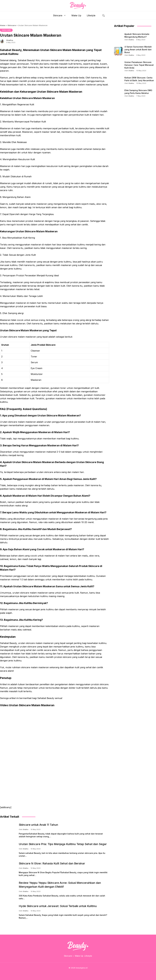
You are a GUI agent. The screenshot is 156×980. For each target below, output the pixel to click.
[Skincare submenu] (73, 956)
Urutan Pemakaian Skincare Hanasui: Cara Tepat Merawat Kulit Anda (139, 65)
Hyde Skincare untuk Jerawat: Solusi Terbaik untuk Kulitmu (58, 906)
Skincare (61, 15)
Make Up (76, 15)
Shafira (10, 40)
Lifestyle (91, 15)
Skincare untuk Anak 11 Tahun (38, 825)
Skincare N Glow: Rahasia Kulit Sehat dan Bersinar (52, 863)
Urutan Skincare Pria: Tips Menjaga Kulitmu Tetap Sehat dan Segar (63, 844)
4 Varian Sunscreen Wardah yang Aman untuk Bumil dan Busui (138, 50)
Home (3, 25)
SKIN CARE (6, 30)
